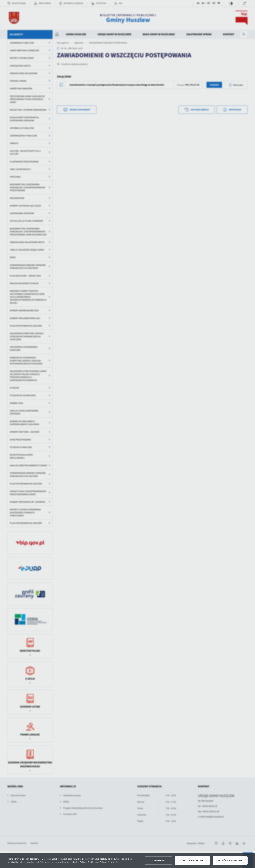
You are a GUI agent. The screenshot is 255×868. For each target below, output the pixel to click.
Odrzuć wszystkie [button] (192, 861)
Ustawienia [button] (159, 861)
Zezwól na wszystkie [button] (230, 861)
